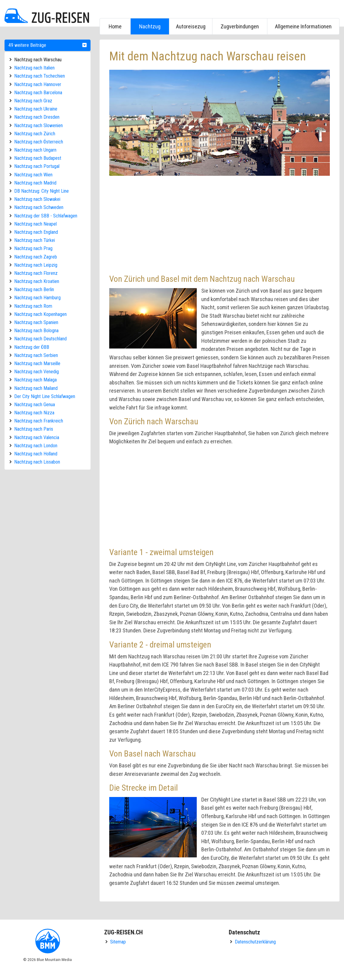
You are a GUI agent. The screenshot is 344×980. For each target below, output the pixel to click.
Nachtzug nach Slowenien (38, 125)
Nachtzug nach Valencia (37, 437)
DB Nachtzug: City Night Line (41, 191)
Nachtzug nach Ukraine (36, 109)
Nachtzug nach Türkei (35, 240)
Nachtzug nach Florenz (36, 273)
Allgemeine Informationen (303, 26)
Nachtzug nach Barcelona (38, 93)
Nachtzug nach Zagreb (36, 257)
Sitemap (118, 942)
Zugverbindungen (240, 26)
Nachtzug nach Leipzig (36, 265)
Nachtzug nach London (36, 446)
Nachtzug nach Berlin (34, 289)
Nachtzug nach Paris (34, 429)
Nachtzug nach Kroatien (37, 281)
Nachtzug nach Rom (33, 306)
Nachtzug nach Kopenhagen (40, 314)
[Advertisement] (220, 224)
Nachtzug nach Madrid (35, 183)
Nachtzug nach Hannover (38, 84)
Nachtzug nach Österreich (39, 142)
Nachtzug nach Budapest (38, 158)
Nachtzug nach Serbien (36, 355)
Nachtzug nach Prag (33, 248)
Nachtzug (150, 26)
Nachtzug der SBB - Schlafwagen (46, 216)
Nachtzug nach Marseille (37, 363)
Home (115, 26)
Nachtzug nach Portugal (37, 166)
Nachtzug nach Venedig (37, 372)
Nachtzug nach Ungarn (35, 150)
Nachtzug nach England (36, 232)
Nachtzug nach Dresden (37, 117)
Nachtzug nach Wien (33, 175)
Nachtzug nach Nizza (34, 413)
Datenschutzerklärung (255, 942)
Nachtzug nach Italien (34, 68)
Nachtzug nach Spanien (36, 322)
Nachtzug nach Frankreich (39, 421)
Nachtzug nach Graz (33, 101)
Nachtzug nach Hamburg (37, 298)
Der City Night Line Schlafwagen (45, 396)
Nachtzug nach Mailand (36, 388)
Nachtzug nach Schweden (39, 207)
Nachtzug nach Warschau (38, 60)
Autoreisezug (191, 26)
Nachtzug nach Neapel (35, 224)
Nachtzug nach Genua (35, 405)
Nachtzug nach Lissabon (37, 462)
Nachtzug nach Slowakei (37, 199)
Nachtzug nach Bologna (36, 331)
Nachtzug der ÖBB (32, 347)
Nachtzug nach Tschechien (40, 76)
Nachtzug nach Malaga (35, 380)
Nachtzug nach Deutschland (40, 339)
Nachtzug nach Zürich (35, 134)
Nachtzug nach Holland (36, 454)
